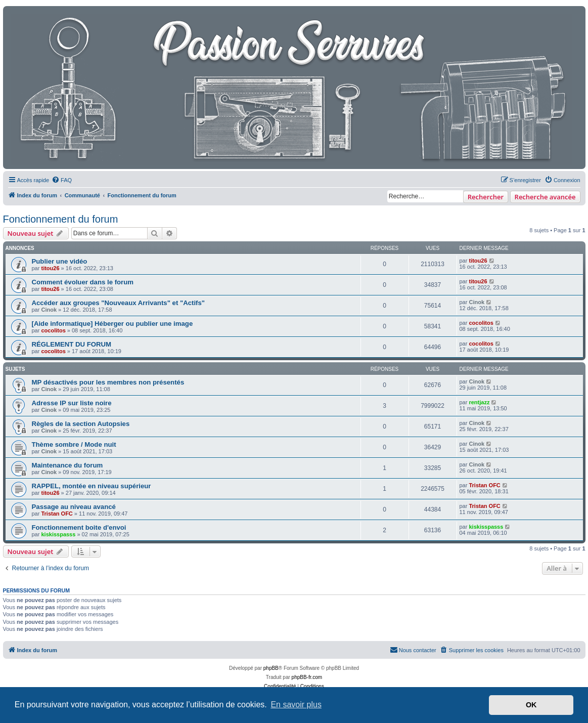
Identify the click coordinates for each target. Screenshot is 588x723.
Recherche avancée (545, 197)
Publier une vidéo (60, 261)
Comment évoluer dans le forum (83, 282)
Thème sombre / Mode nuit (74, 444)
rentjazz (479, 402)
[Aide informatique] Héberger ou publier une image (112, 324)
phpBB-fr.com (307, 677)
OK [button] (531, 705)
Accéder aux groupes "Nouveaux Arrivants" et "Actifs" (119, 303)
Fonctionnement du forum (61, 219)
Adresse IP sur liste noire (72, 403)
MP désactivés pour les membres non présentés (108, 382)
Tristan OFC (484, 485)
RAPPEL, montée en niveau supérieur (92, 486)
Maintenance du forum (67, 465)
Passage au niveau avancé (74, 507)
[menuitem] (62, 180)
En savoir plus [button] (296, 705)
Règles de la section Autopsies (81, 424)
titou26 (50, 268)
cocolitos (53, 330)
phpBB (271, 668)
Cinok (49, 310)
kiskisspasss (58, 534)
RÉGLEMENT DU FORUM (72, 344)
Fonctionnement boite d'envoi (79, 527)
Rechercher (486, 197)
